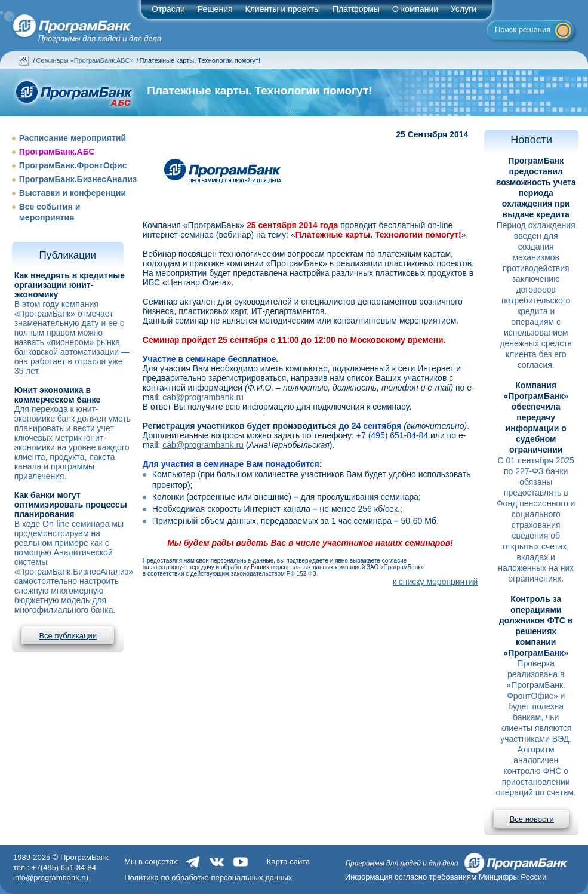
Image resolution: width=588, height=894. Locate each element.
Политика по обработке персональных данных (208, 878)
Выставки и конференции (73, 193)
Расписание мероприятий (73, 138)
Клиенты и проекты (283, 9)
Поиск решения (523, 30)
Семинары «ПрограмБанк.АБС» (85, 60)
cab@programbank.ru (203, 397)
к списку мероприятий (435, 582)
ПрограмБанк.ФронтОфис (73, 165)
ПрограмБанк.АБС (57, 152)
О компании (415, 9)
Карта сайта (288, 861)
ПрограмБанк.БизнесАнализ (78, 179)
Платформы (356, 9)
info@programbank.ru (51, 878)
